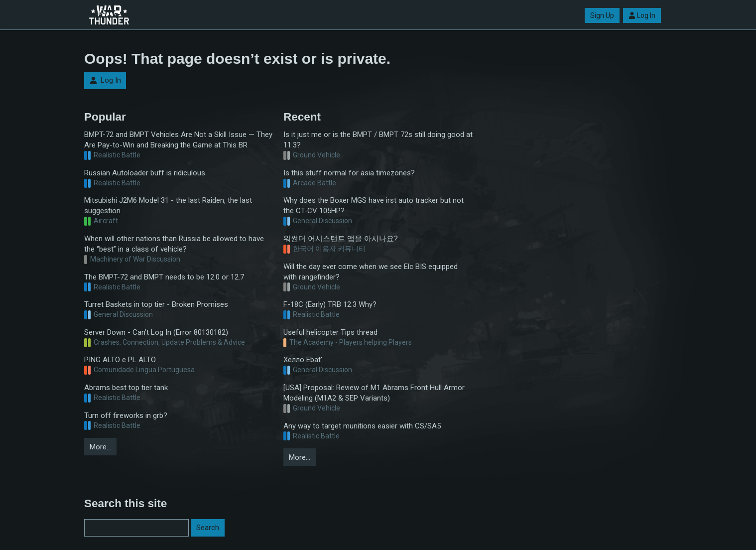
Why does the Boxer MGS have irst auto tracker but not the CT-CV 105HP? (374, 206)
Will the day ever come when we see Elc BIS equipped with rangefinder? (371, 272)
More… (100, 447)
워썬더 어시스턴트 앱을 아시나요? (341, 239)
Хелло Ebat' (303, 360)
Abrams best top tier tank (126, 388)
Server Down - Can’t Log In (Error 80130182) (156, 332)
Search (208, 528)
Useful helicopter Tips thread (330, 332)
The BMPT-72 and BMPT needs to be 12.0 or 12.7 (164, 277)
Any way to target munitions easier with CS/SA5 (362, 426)
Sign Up (602, 15)
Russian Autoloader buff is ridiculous (145, 173)
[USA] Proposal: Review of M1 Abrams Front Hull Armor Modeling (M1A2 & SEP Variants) (374, 393)
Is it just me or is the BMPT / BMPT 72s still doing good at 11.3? (378, 140)
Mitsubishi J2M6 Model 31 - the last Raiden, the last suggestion (168, 206)
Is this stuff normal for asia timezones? (349, 173)
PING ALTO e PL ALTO (120, 360)
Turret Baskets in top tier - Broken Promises (156, 304)
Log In (642, 15)
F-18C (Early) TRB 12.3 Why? (330, 304)
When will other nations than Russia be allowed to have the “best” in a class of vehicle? (174, 244)
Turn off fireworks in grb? (126, 415)
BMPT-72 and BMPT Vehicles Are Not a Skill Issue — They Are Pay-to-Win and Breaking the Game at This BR (178, 140)
